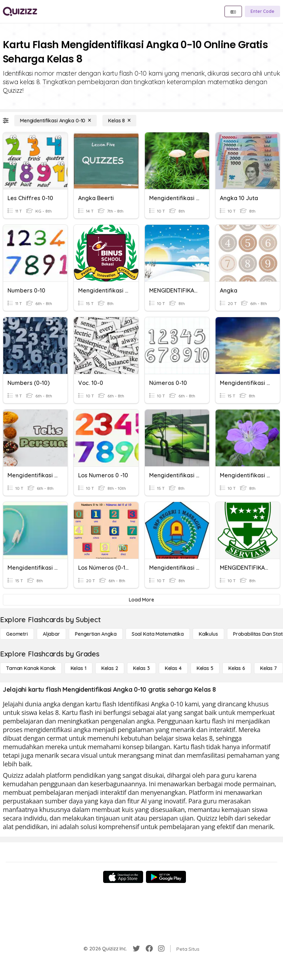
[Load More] (141, 600)
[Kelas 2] (110, 668)
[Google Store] (166, 877)
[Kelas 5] (205, 668)
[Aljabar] (51, 634)
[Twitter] (136, 949)
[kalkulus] (208, 634)
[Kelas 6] (237, 668)
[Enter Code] (262, 11)
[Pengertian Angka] (96, 634)
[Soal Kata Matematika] (158, 634)
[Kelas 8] (119, 121)
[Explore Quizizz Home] (20, 11)
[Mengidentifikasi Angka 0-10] (55, 121)
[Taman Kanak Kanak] (31, 668)
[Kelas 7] (269, 668)
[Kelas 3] (141, 668)
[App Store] (123, 877)
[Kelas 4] (173, 668)
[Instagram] (161, 949)
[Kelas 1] (79, 668)
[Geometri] (17, 634)
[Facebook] (149, 949)
